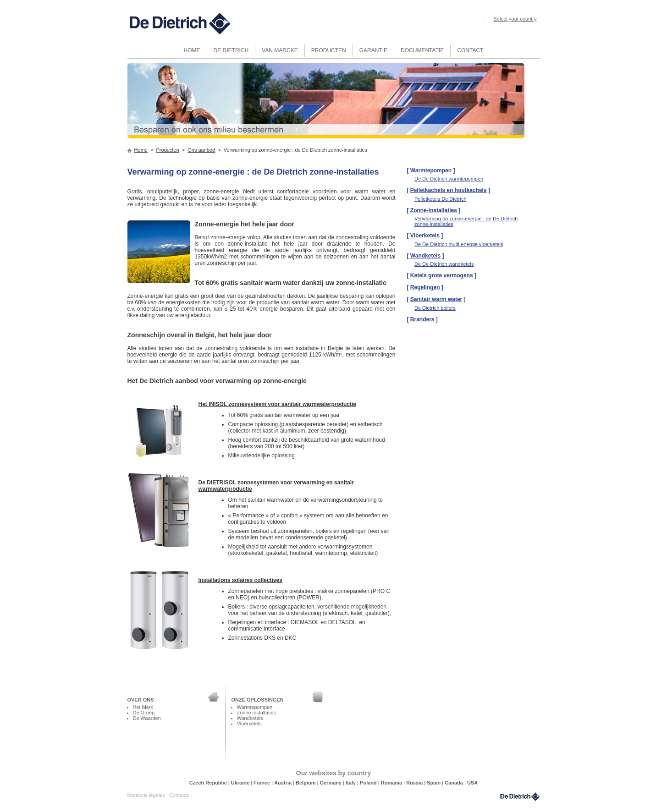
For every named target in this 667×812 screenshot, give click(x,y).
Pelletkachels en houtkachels (449, 190)
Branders (422, 319)
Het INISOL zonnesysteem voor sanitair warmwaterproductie (278, 404)
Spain (434, 783)
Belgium (306, 783)
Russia (415, 783)
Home (141, 150)
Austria (284, 783)
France (262, 783)
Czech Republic (209, 783)
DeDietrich (520, 797)
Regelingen (425, 287)
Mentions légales (147, 795)
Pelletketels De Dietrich (441, 199)
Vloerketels (425, 236)
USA (472, 783)
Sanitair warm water (436, 299)
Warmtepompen (431, 170)
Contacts (180, 795)
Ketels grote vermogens (442, 275)
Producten (168, 150)
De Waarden (147, 718)
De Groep (144, 713)
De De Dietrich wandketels (444, 264)
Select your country (515, 19)
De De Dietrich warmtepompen (449, 179)
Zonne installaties (256, 713)
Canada (455, 783)
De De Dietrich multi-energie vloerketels (459, 244)
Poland (369, 783)
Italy (351, 783)
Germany (331, 783)
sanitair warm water (315, 302)
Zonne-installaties (434, 210)
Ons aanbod (201, 150)
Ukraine (241, 783)
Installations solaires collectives (240, 580)
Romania (392, 783)
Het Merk (143, 707)
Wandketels (425, 256)
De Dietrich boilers (435, 308)
